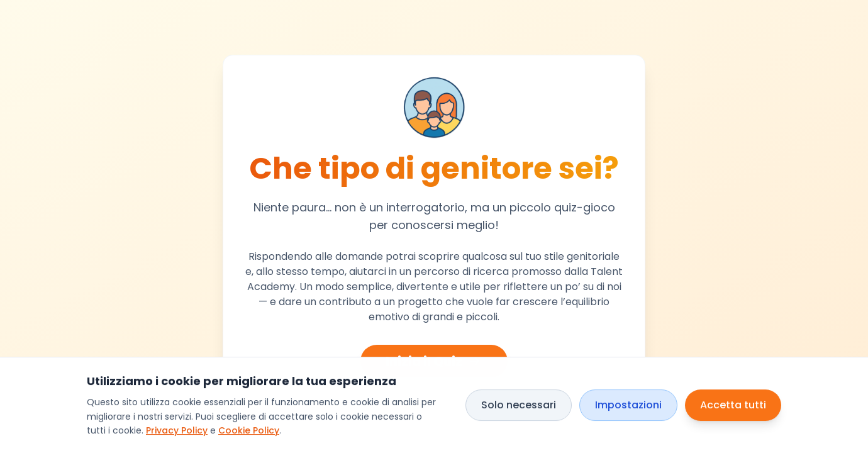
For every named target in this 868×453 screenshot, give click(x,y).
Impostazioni (628, 405)
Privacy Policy (177, 431)
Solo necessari (519, 405)
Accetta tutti (733, 405)
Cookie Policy (249, 431)
